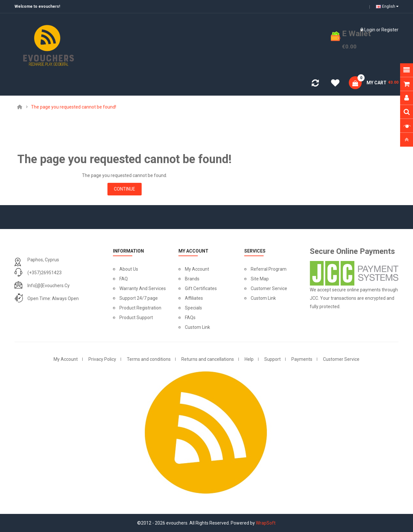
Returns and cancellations (208, 359)
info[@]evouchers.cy (49, 286)
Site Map (260, 279)
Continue (125, 189)
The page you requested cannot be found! (74, 107)
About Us (129, 269)
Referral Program (269, 269)
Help (249, 359)
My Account (197, 269)
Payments (302, 359)
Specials (193, 308)
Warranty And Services (143, 288)
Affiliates (194, 298)
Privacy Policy (102, 359)
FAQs (190, 318)
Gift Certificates (201, 288)
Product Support (136, 318)
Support (272, 359)
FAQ (124, 279)
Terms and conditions (149, 359)
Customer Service (269, 288)
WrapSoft (266, 523)
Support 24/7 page (139, 298)
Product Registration (140, 308)
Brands (192, 279)
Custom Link (197, 327)
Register (390, 30)
